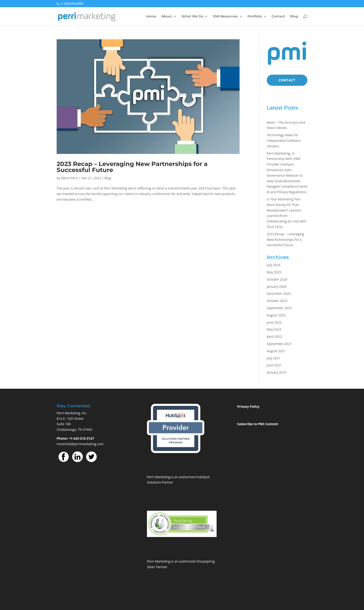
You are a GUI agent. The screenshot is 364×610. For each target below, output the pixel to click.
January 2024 (277, 287)
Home (151, 17)
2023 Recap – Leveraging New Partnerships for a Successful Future (132, 167)
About (167, 17)
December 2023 (279, 293)
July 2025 (274, 265)
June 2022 (274, 322)
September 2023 (279, 308)
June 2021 (274, 365)
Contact (278, 17)
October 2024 (277, 279)
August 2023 (276, 315)
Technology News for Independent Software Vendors (284, 141)
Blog (294, 17)
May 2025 (274, 272)
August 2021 (276, 351)
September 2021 (279, 344)
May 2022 (274, 329)
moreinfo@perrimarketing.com (80, 444)
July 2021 (274, 358)
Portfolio (255, 17)
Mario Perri (70, 178)
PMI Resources (225, 17)
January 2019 (277, 372)
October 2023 (277, 301)
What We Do (192, 17)
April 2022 (274, 336)
